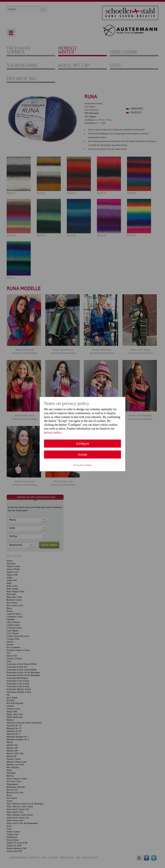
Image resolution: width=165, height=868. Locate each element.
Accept (83, 454)
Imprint (89, 465)
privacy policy (53, 432)
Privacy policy (79, 465)
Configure (83, 443)
